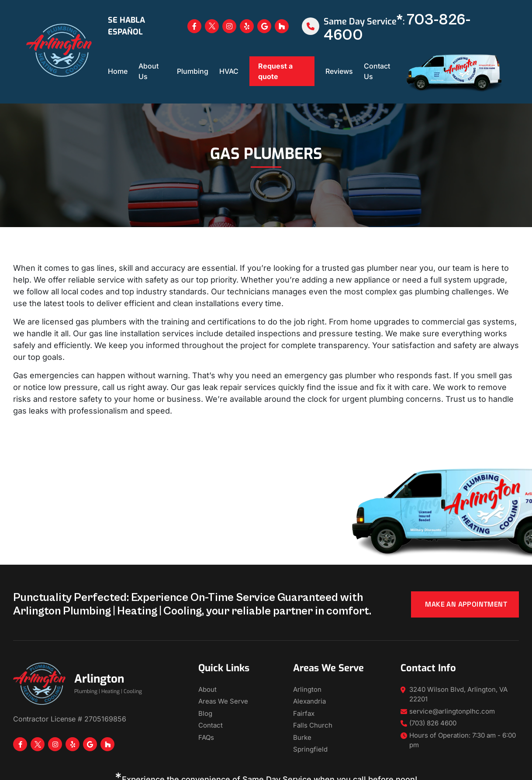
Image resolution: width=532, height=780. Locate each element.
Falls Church (313, 725)
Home (118, 71)
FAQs (206, 737)
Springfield (310, 749)
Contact (211, 725)
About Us (149, 71)
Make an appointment (466, 604)
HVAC (229, 71)
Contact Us (377, 71)
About (207, 689)
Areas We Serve (223, 701)
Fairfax (304, 713)
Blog (205, 713)
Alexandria (309, 701)
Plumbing (193, 71)
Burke (302, 737)
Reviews (339, 71)
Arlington (307, 689)
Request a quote (275, 71)
